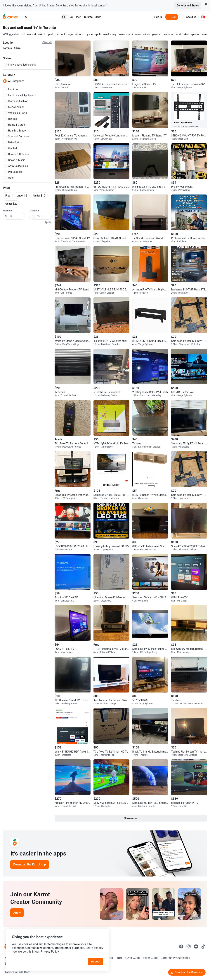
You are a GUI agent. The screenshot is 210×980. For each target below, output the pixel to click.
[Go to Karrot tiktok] (203, 946)
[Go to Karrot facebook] (181, 946)
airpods (79, 34)
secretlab (169, 34)
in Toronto (48, 28)
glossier (157, 34)
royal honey (110, 34)
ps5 (23, 34)
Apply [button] (48, 222)
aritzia (147, 34)
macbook (60, 34)
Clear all (47, 42)
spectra (195, 34)
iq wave (137, 34)
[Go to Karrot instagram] (189, 946)
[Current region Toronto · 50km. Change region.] (12, 48)
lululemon (124, 34)
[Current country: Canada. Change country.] (203, 17)
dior (187, 34)
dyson (89, 34)
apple (98, 34)
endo (179, 34)
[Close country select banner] (206, 4)
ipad (50, 34)
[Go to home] (10, 17)
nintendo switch (36, 34)
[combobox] (42, 17)
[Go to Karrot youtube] (196, 946)
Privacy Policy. (50, 952)
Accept (96, 961)
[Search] (64, 17)
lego (70, 34)
